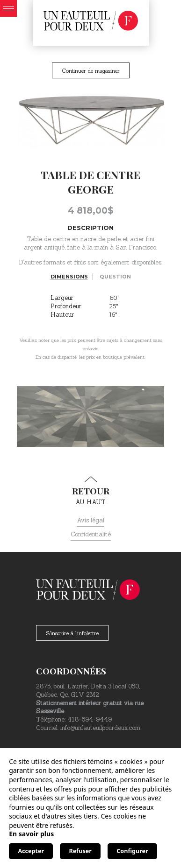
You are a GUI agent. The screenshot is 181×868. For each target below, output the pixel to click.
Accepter (31, 851)
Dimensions (69, 277)
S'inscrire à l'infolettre (72, 633)
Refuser (80, 851)
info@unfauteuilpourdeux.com (100, 728)
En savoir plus (31, 834)
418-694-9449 (90, 719)
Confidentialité (91, 534)
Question (115, 277)
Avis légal (90, 520)
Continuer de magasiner (91, 71)
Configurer (132, 851)
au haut (90, 491)
